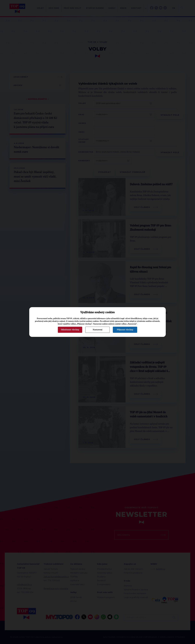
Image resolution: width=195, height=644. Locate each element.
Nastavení (97, 330)
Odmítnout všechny (70, 330)
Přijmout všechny (125, 330)
